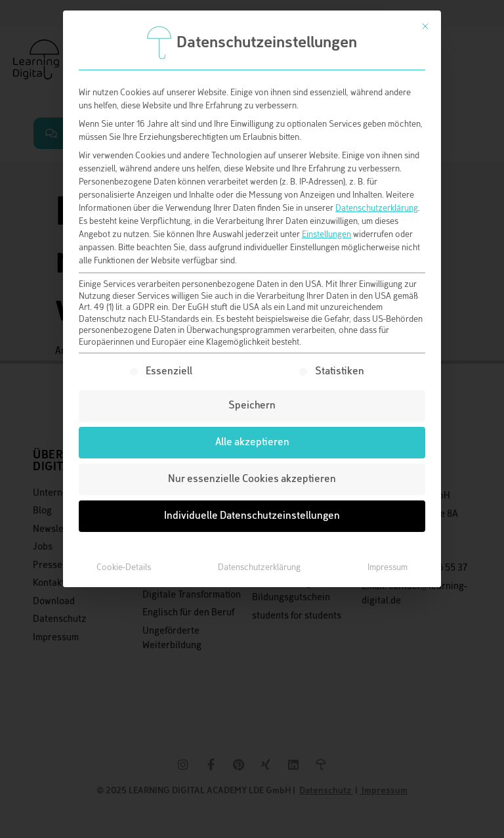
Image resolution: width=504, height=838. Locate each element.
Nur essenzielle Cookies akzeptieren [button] (252, 479)
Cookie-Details (124, 567)
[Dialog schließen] (425, 26)
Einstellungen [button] (326, 234)
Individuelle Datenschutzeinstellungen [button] (252, 516)
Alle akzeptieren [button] (252, 442)
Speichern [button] (252, 406)
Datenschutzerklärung (377, 208)
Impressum (388, 567)
